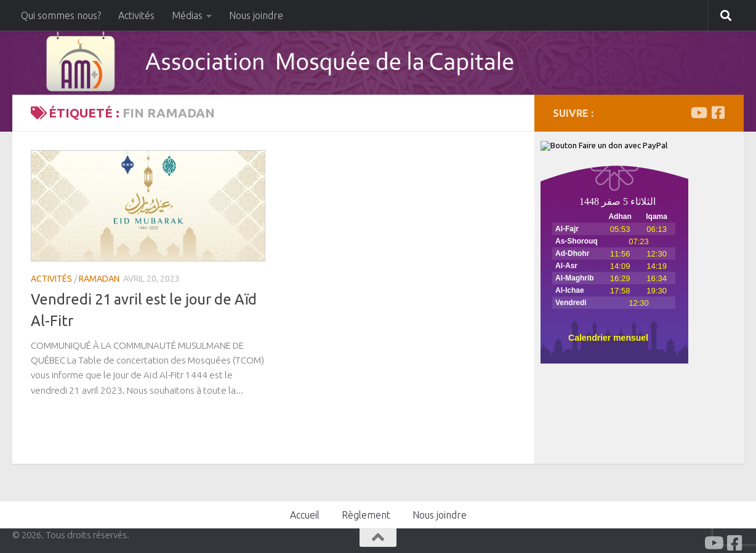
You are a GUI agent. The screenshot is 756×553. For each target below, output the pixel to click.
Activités (136, 15)
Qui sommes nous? (61, 15)
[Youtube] (698, 113)
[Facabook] (718, 113)
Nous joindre (256, 15)
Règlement (366, 515)
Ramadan (99, 279)
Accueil (305, 515)
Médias (187, 15)
